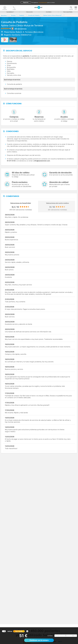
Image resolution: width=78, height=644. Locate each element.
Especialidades (10, 12)
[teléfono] (14, 7)
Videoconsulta (29, 12)
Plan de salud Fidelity (68, 12)
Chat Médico (49, 12)
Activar (16, 631)
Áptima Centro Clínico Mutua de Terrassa (22, 25)
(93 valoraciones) (21, 29)
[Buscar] (71, 7)
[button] (58, 636)
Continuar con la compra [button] (39, 640)
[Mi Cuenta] (5, 7)
